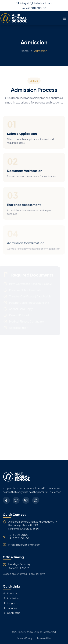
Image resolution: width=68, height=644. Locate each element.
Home (25, 53)
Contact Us (11, 613)
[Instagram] (36, 500)
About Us (10, 593)
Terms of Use (44, 638)
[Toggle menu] (65, 18)
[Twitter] (16, 500)
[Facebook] (6, 500)
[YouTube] (26, 500)
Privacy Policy (25, 638)
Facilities (10, 608)
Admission (11, 598)
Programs (11, 603)
